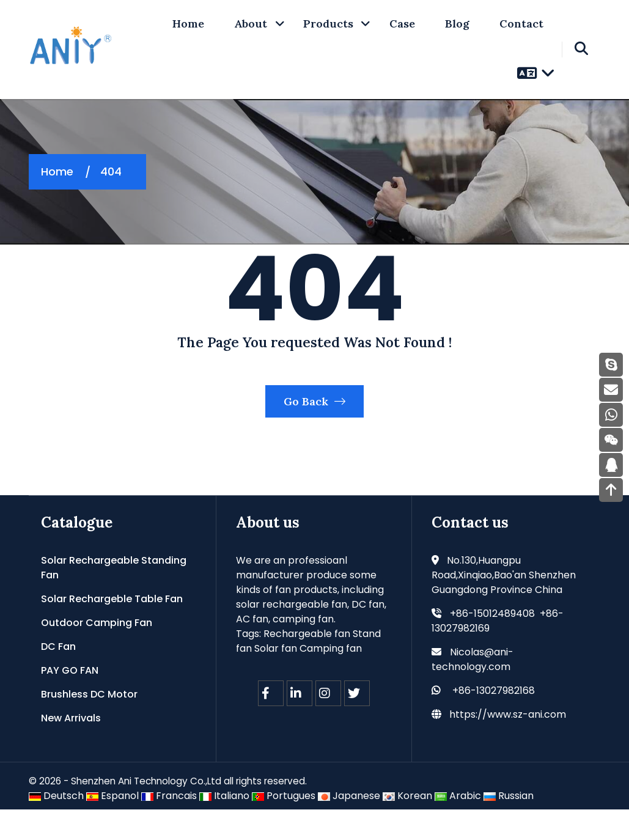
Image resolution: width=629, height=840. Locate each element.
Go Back (314, 428)
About (251, 24)
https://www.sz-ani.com (508, 744)
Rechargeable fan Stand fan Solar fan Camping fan (308, 671)
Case (402, 24)
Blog (457, 24)
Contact (521, 24)
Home (57, 171)
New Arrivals (71, 748)
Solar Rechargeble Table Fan (112, 629)
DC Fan (58, 676)
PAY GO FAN (70, 700)
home (188, 24)
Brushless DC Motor (89, 724)
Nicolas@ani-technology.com (473, 689)
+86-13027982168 (494, 720)
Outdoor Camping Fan (97, 653)
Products (328, 24)
